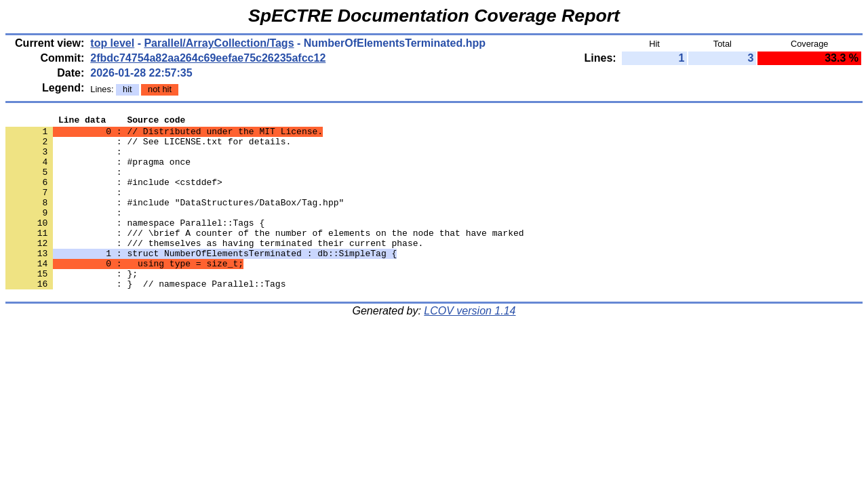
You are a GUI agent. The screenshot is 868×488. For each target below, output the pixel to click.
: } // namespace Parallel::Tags (145, 318)
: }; (72, 306)
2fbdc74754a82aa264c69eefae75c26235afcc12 (208, 58)
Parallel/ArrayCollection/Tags (219, 43)
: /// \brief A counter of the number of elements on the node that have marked (264, 257)
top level (112, 43)
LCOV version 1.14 (470, 345)
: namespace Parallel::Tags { (135, 245)
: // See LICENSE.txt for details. (148, 147)
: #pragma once (98, 171)
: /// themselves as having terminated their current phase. (214, 269)
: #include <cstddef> (114, 196)
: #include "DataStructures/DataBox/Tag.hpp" (175, 220)
